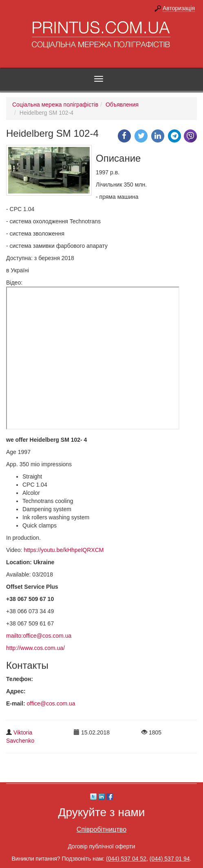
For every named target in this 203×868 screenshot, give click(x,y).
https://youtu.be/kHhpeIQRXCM (64, 550)
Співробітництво (101, 829)
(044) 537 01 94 (170, 859)
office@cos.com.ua (51, 703)
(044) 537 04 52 (126, 859)
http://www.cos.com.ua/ (35, 648)
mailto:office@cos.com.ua (39, 636)
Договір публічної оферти (101, 846)
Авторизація (179, 8)
